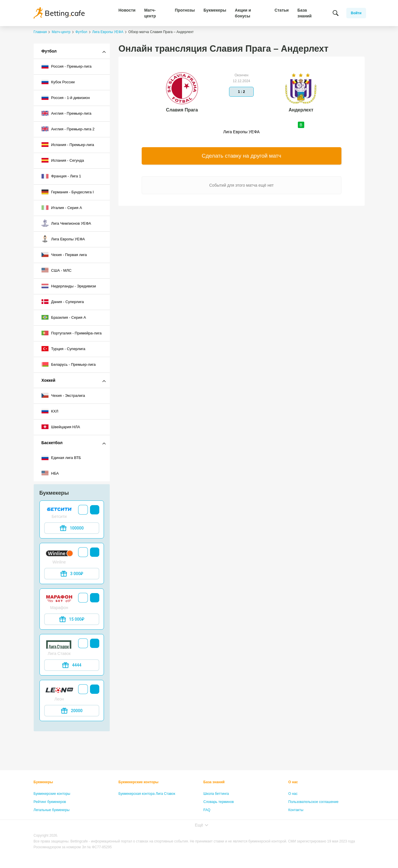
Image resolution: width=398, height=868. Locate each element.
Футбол (49, 51)
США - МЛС (57, 270)
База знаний (304, 13)
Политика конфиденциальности (314, 818)
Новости (127, 10)
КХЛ (50, 411)
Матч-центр (150, 13)
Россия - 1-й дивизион (66, 98)
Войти (356, 13)
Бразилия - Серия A (64, 317)
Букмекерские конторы (52, 794)
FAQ (207, 810)
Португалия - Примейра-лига (72, 333)
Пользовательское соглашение (313, 802)
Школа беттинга (216, 794)
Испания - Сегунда (63, 160)
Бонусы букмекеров (50, 818)
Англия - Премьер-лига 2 (68, 129)
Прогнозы (185, 10)
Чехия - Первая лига (64, 255)
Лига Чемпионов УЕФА (66, 223)
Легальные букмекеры (52, 810)
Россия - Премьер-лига (67, 66)
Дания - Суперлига (63, 302)
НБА (50, 473)
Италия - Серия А (62, 208)
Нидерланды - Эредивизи (69, 286)
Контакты (296, 810)
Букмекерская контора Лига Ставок (147, 794)
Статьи (282, 10)
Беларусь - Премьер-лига (69, 364)
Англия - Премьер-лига (66, 113)
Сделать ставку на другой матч (242, 156)
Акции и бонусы (243, 13)
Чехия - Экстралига (63, 395)
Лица (208, 818)
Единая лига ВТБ (61, 458)
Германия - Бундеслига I (68, 192)
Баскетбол (52, 443)
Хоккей (48, 380)
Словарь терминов (219, 802)
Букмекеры (215, 10)
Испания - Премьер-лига (68, 145)
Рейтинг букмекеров (50, 802)
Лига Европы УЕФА (63, 239)
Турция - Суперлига (63, 349)
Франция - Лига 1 (61, 176)
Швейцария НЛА (61, 427)
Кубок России (58, 82)
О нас (293, 782)
